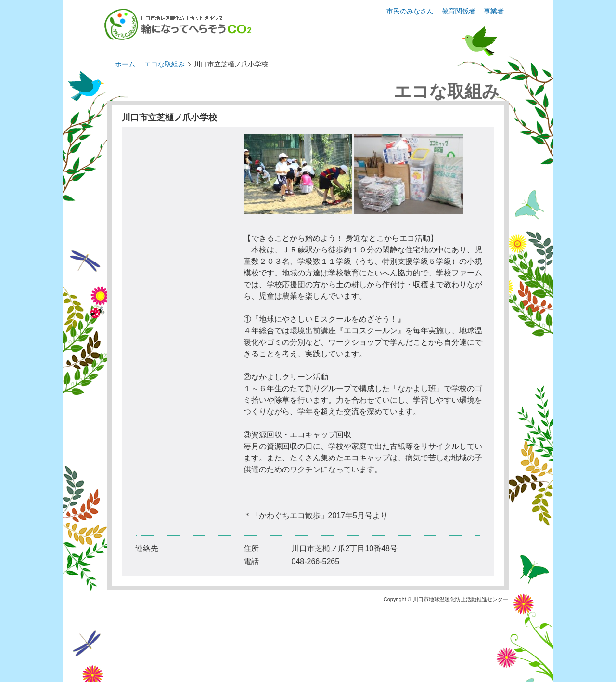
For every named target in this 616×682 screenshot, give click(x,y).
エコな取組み (165, 64)
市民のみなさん (410, 11)
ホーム (125, 64)
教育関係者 (459, 11)
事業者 (494, 11)
